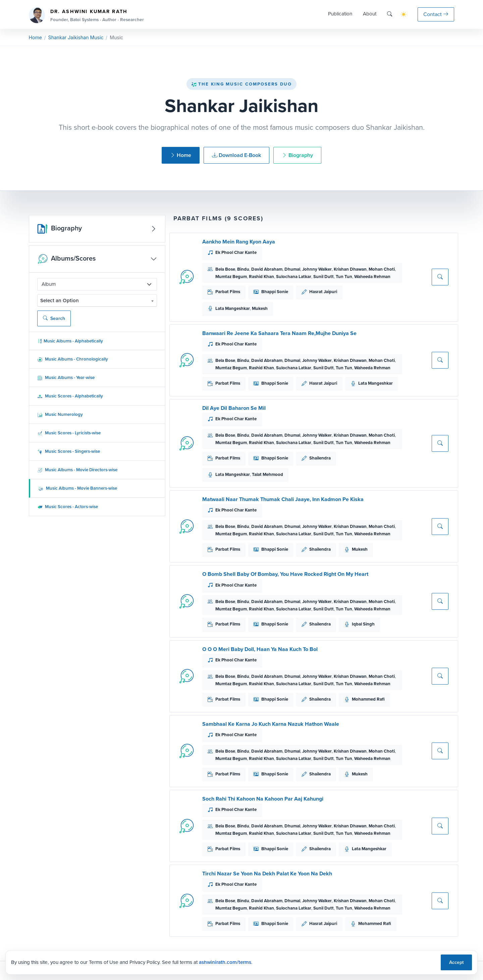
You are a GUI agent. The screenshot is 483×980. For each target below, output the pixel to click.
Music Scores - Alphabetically (70, 396)
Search (54, 318)
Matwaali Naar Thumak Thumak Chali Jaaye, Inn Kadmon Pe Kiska (283, 499)
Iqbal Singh (363, 624)
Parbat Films (228, 292)
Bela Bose (225, 269)
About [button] (370, 14)
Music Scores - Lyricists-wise (69, 433)
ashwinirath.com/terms (225, 962)
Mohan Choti (382, 269)
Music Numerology (60, 414)
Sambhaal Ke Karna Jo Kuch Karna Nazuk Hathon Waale (271, 724)
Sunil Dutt (324, 277)
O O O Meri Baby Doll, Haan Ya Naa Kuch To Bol (260, 649)
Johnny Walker (317, 269)
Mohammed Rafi (368, 699)
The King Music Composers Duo (241, 84)
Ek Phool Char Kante (236, 252)
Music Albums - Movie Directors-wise (77, 470)
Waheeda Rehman (372, 277)
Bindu (243, 269)
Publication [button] (340, 14)
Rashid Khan (261, 277)
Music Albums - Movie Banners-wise (78, 488)
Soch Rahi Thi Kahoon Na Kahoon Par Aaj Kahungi (263, 799)
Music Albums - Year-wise (66, 377)
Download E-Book (236, 155)
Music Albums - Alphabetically (70, 341)
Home (35, 37)
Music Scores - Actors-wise (68, 507)
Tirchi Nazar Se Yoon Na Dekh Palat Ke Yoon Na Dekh (267, 874)
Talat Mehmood (267, 474)
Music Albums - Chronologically (73, 359)
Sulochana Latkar (294, 277)
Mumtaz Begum (231, 277)
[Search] (390, 14)
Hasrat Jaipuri (323, 292)
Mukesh (260, 308)
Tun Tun (344, 277)
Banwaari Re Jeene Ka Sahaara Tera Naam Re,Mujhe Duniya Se (279, 333)
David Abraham (267, 269)
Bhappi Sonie (275, 292)
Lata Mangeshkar (233, 308)
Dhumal (292, 269)
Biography (297, 155)
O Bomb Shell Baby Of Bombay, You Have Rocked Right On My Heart (285, 574)
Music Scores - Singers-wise (69, 451)
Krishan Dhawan (350, 269)
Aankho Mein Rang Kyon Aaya (239, 242)
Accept (456, 962)
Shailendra (320, 458)
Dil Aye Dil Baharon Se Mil (234, 408)
